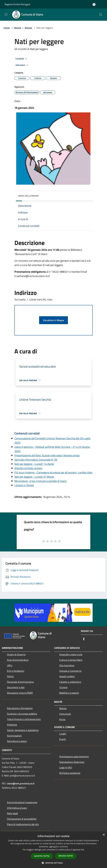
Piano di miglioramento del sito (23, 824)
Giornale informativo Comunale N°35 (36, 460)
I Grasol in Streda (24, 485)
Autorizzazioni (14, 736)
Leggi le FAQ (66, 767)
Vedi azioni (22, 65)
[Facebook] (84, 639)
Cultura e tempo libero (71, 660)
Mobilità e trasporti (69, 693)
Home (7, 28)
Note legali (13, 813)
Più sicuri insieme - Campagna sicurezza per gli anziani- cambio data (53, 472)
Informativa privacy (17, 808)
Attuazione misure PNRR (20, 693)
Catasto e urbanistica (70, 682)
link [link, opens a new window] (83, 850)
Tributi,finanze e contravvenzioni (24, 719)
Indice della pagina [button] (28, 196)
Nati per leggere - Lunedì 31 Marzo (34, 477)
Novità (18, 28)
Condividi (22, 59)
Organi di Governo (16, 654)
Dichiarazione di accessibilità (22, 819)
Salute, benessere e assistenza (23, 730)
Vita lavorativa (67, 665)
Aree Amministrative (18, 660)
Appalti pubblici (67, 676)
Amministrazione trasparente (22, 802)
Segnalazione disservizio (72, 762)
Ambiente (12, 725)
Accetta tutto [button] (42, 856)
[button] (54, 863)
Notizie (28, 28)
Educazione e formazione (20, 708)
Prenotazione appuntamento (74, 756)
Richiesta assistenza (70, 773)
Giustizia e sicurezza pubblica (22, 714)
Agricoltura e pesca (17, 741)
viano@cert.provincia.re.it (21, 783)
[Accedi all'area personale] (94, 4)
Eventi (63, 739)
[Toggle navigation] (6, 14)
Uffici (10, 665)
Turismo (63, 687)
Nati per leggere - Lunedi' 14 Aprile (34, 464)
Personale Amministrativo (20, 682)
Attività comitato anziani (28, 468)
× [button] (104, 835)
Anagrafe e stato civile (71, 654)
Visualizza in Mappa (54, 320)
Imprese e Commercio (70, 671)
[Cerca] (101, 15)
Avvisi (62, 719)
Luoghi (63, 734)
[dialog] (54, 850)
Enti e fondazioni (16, 671)
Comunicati (65, 714)
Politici (10, 676)
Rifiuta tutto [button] (66, 856)
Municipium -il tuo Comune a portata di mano (41, 481)
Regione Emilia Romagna (17, 4)
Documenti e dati (16, 687)
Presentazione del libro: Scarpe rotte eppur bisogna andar (47, 455)
